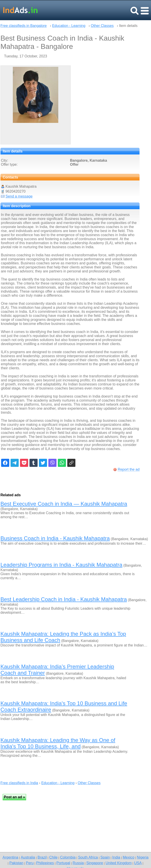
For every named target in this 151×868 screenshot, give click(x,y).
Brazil (42, 857)
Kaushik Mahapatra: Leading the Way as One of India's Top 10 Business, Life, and (58, 743)
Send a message (19, 196)
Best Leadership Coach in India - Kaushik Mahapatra (64, 599)
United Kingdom (119, 863)
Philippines (45, 863)
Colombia (68, 857)
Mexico (128, 857)
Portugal (63, 863)
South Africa (88, 857)
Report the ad (129, 469)
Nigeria (143, 857)
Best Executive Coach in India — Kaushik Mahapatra (64, 504)
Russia (78, 863)
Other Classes (102, 26)
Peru (30, 863)
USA (138, 863)
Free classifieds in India (19, 783)
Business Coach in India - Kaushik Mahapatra (55, 538)
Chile (53, 857)
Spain (105, 857)
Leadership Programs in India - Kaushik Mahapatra (61, 565)
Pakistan (16, 863)
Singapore (95, 863)
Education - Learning (69, 26)
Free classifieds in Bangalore (24, 26)
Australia (28, 857)
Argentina (10, 857)
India (116, 857)
